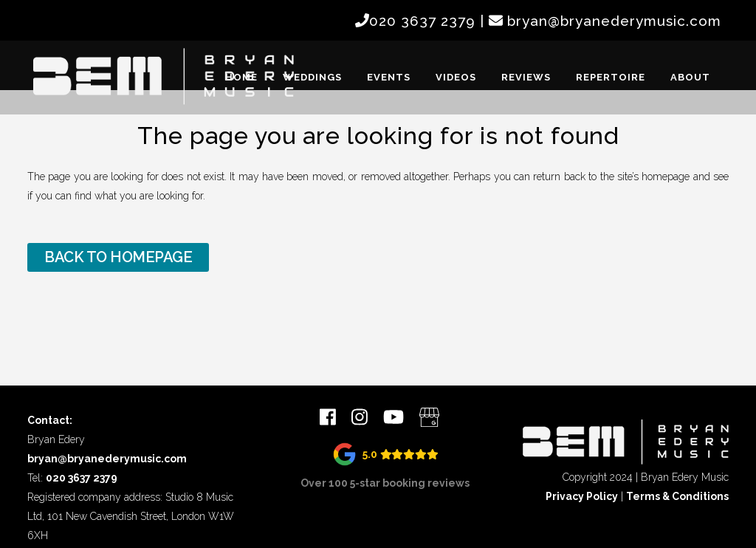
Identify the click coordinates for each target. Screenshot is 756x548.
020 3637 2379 (422, 21)
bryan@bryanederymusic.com (614, 21)
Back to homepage (118, 257)
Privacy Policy (582, 496)
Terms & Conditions (677, 496)
